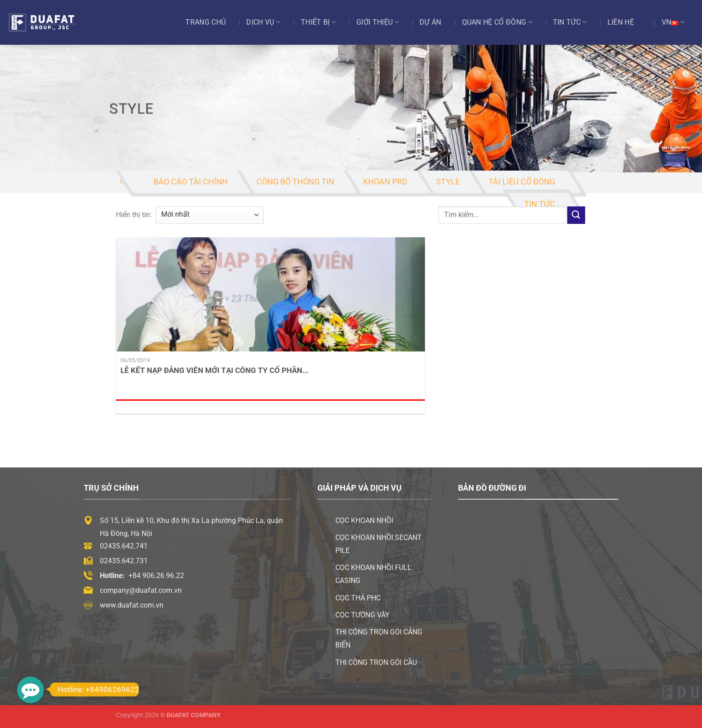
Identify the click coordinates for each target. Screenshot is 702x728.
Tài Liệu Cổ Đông (522, 182)
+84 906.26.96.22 (156, 576)
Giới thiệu (378, 22)
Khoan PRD (385, 182)
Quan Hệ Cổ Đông (497, 22)
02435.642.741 (124, 546)
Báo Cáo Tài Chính (191, 182)
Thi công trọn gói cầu (376, 662)
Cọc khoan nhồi (364, 520)
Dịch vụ (263, 22)
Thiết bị (318, 22)
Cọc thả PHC (358, 598)
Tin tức (570, 22)
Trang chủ (205, 22)
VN (673, 22)
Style (448, 182)
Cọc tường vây (362, 615)
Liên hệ (621, 22)
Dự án (430, 22)
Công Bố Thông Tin (295, 182)
